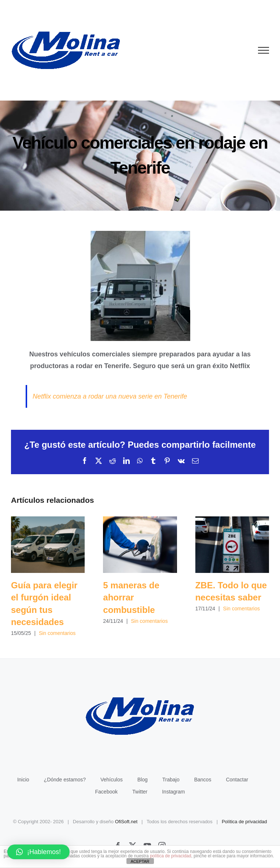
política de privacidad (171, 856)
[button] (38, 852)
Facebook (106, 792)
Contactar (237, 780)
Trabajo (171, 780)
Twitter (140, 792)
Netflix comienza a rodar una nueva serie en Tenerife (110, 396)
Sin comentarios (57, 633)
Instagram (173, 792)
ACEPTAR (140, 861)
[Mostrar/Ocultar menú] (264, 50)
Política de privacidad (244, 822)
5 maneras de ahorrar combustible (131, 598)
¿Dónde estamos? (65, 780)
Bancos (203, 780)
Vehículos (112, 780)
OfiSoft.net (126, 822)
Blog (143, 780)
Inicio (23, 780)
